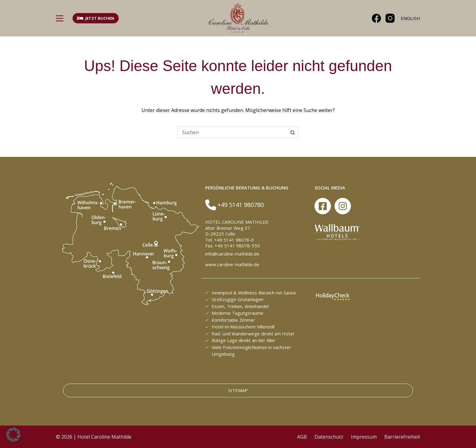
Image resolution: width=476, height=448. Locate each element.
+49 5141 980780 (241, 205)
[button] (13, 435)
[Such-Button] (293, 132)
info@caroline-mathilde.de (232, 254)
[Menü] (60, 18)
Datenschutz (329, 437)
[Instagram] (390, 18)
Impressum (364, 437)
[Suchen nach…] (232, 132)
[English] (410, 18)
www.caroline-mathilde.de (232, 264)
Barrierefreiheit (402, 437)
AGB (302, 437)
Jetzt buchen (96, 18)
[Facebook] (376, 18)
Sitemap (238, 390)
